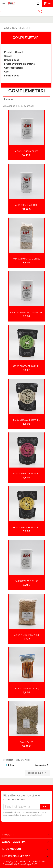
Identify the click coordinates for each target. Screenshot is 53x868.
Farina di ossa (12, 76)
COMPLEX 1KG (26, 742)
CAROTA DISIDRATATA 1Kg (26, 635)
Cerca (39, 12)
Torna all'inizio (38, 773)
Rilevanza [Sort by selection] (27, 99)
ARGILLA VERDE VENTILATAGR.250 (26, 312)
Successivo (42, 765)
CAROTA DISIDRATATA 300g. (26, 689)
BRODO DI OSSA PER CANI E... (26, 366)
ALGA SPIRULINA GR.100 (26, 205)
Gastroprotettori (14, 68)
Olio (6, 72)
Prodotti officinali (14, 52)
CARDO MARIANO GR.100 (26, 581)
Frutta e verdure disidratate (20, 64)
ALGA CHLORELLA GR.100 (26, 151)
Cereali (8, 56)
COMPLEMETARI (26, 38)
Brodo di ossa (12, 60)
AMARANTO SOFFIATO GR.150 (26, 259)
